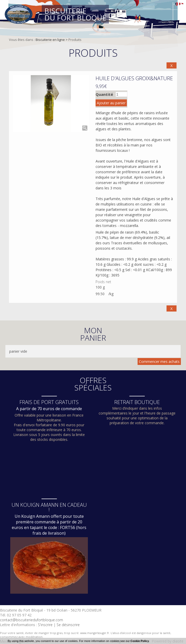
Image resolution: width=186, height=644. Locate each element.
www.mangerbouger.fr (95, 633)
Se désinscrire (68, 625)
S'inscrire (45, 625)
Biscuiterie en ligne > (52, 40)
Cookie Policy (140, 641)
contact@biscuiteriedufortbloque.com (32, 620)
